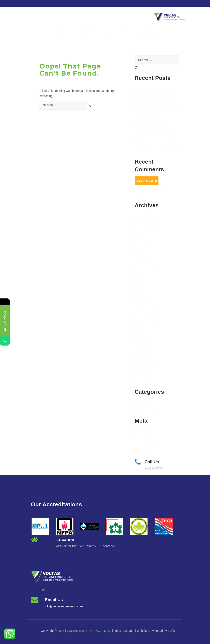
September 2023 (147, 271)
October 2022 (145, 319)
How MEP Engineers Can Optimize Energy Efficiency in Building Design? (154, 131)
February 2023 (146, 312)
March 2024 (144, 251)
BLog (140, 403)
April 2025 (143, 216)
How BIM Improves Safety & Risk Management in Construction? (155, 116)
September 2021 (147, 381)
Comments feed (147, 446)
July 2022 (143, 340)
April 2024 (143, 244)
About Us (59, 32)
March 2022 (144, 367)
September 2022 (147, 326)
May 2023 (143, 299)
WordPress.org (146, 452)
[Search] (89, 105)
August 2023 (145, 278)
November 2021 (147, 374)
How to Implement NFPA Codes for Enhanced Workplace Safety (156, 146)
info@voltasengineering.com (64, 606)
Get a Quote (119, 32)
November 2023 (147, 264)
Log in (140, 432)
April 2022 (143, 360)
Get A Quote (147, 181)
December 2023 (147, 258)
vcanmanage (151, 32)
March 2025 (144, 223)
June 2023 (143, 292)
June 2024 (143, 237)
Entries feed (144, 439)
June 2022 (143, 347)
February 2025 (146, 230)
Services (89, 32)
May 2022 (143, 353)
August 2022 (145, 333)
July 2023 (143, 285)
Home (34, 32)
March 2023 (144, 306)
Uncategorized (146, 410)
